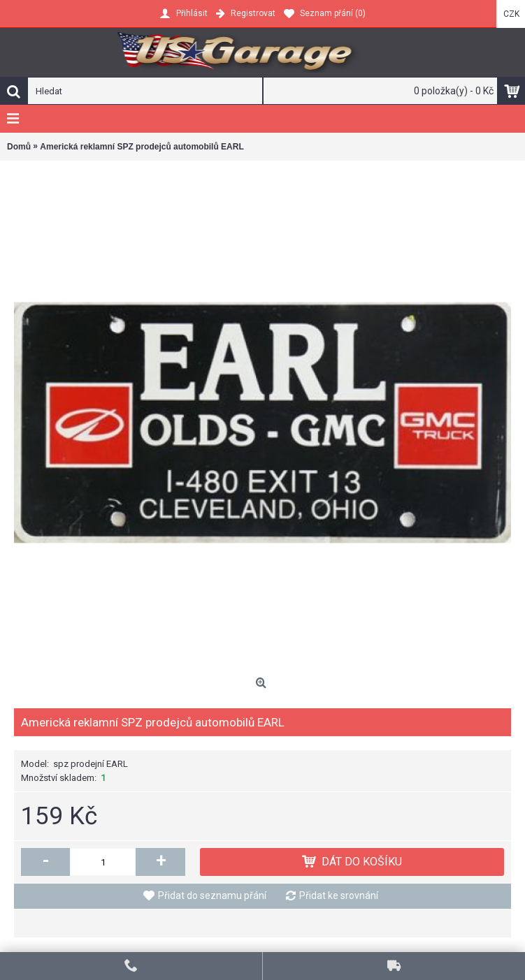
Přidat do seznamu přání (212, 895)
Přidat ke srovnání (339, 895)
